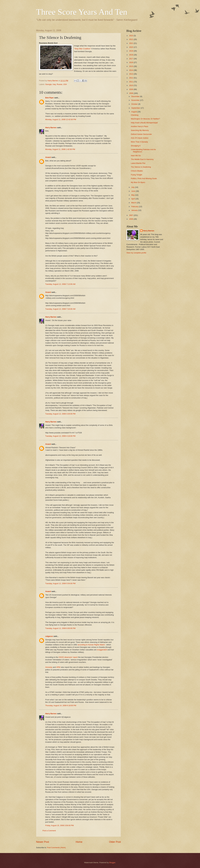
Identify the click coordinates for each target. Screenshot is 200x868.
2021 (131, 43)
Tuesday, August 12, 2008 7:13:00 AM (60, 284)
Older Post (115, 842)
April (133, 199)
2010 (131, 85)
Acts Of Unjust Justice (140, 138)
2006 (131, 219)
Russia (59, 84)
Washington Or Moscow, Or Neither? (145, 119)
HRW (58, 667)
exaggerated (102, 650)
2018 (131, 55)
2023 (131, 36)
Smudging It (136, 146)
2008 (131, 93)
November (136, 100)
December (136, 96)
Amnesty (49, 667)
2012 (131, 78)
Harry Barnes (51, 128)
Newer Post (43, 842)
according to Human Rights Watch (91, 645)
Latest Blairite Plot (138, 163)
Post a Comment (49, 831)
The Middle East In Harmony (142, 159)
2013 (131, 74)
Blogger (112, 863)
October (135, 104)
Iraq (54, 84)
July (133, 187)
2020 (131, 47)
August (134, 112)
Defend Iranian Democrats (141, 134)
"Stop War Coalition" (82, 49)
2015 (131, 66)
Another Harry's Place (140, 126)
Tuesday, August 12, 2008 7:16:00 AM (60, 309)
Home (79, 842)
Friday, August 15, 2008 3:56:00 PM (59, 825)
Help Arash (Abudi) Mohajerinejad (144, 123)
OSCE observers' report (68, 657)
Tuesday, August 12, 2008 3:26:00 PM (60, 414)
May (133, 195)
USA (65, 84)
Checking (135, 115)
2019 (131, 51)
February (135, 207)
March (134, 203)
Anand (48, 157)
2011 (131, 82)
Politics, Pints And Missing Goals (144, 178)
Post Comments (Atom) (56, 848)
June (133, 191)
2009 (131, 89)
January (135, 210)
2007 (131, 215)
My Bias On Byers (138, 182)
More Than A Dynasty (139, 142)
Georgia (48, 84)
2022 (131, 39)
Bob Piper (50, 98)
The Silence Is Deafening (141, 167)
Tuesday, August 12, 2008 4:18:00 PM (60, 436)
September (136, 108)
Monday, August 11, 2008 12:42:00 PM (61, 119)
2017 (131, 59)
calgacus (49, 636)
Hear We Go (136, 156)
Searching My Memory (140, 130)
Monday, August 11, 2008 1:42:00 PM (60, 149)
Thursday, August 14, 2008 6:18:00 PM (61, 705)
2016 (131, 62)
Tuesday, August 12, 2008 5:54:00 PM (60, 583)
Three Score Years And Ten (82, 12)
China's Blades (137, 171)
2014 (131, 70)
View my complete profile (136, 253)
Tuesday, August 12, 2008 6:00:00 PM (60, 628)
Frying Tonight (136, 175)
